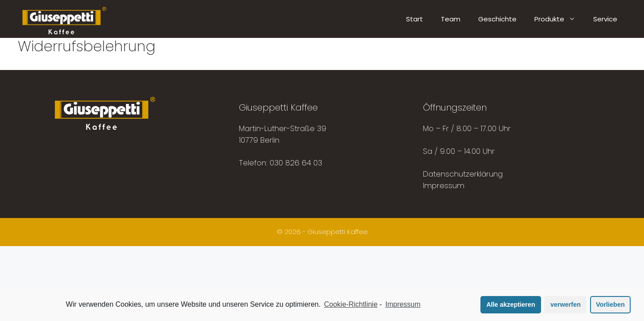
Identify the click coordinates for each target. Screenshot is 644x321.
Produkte (559, 19)
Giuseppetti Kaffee (338, 232)
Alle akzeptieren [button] (511, 305)
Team (451, 19)
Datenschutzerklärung (463, 174)
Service (605, 19)
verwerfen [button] (566, 305)
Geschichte (497, 19)
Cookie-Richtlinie (351, 304)
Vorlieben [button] (610, 305)
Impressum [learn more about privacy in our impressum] (403, 304)
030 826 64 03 (296, 163)
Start (414, 19)
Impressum (444, 185)
